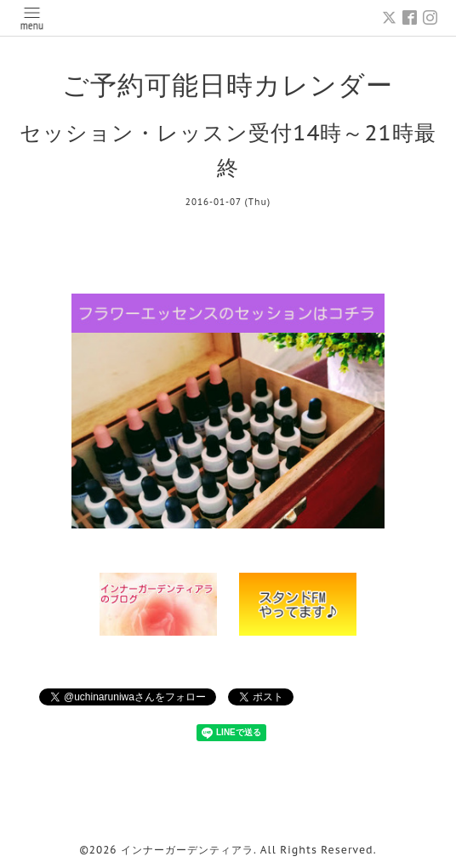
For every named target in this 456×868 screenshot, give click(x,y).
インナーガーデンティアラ (187, 850)
